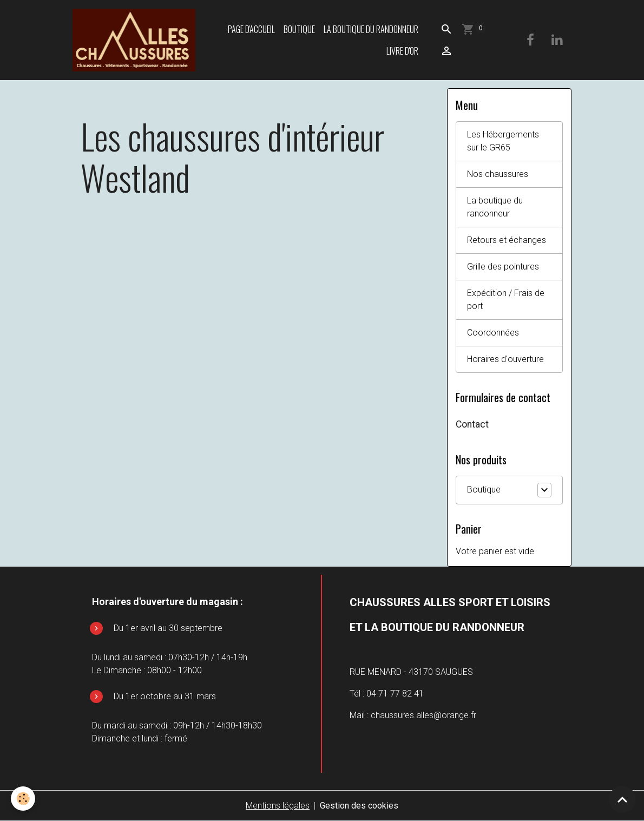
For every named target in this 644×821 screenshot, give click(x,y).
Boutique (299, 29)
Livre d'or (402, 51)
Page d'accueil (251, 29)
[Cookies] (23, 799)
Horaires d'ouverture (505, 359)
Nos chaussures (498, 174)
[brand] (134, 40)
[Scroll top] (622, 799)
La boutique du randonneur (371, 29)
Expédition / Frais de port (506, 300)
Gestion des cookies (359, 806)
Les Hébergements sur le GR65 (503, 141)
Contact (472, 424)
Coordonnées (493, 333)
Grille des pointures (503, 267)
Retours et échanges (507, 240)
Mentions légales (278, 806)
